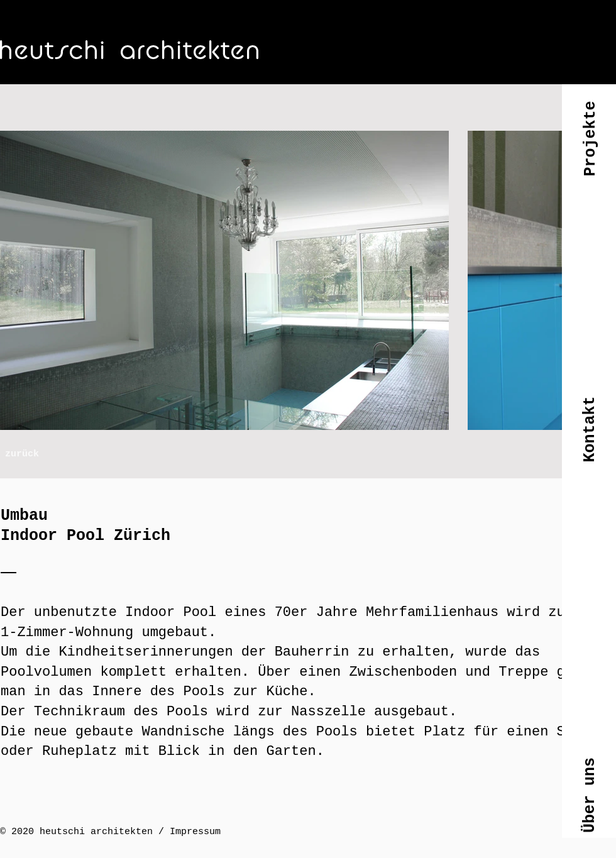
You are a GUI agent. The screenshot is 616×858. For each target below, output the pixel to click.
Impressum (195, 832)
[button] (590, 149)
